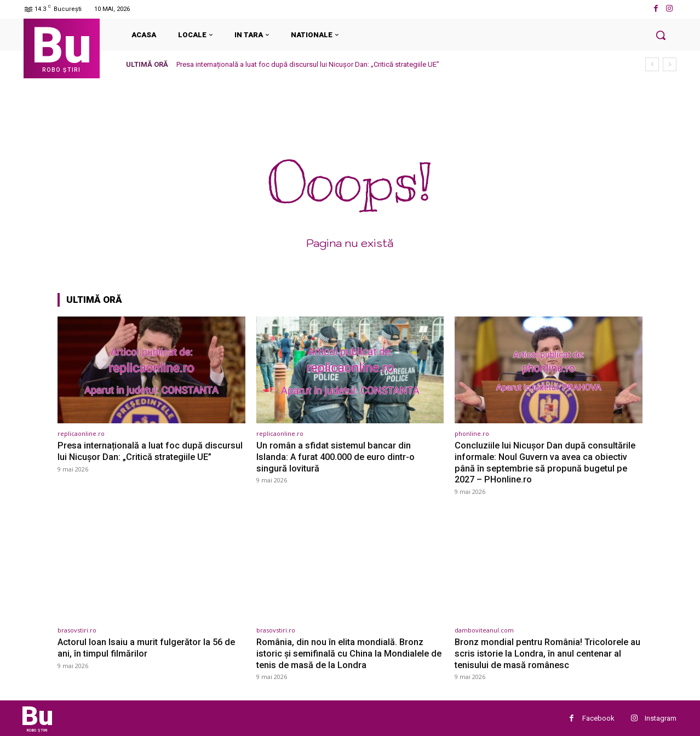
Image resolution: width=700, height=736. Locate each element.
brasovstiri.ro (77, 629)
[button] (661, 35)
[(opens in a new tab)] (151, 370)
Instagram (661, 718)
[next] (670, 64)
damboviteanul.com (484, 629)
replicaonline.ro (81, 433)
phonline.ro (472, 433)
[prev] (652, 64)
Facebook (598, 718)
